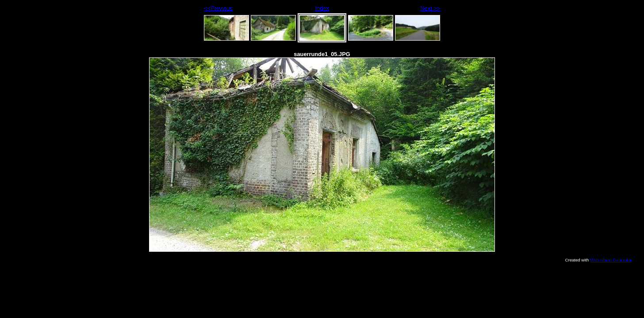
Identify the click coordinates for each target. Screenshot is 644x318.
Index (322, 8)
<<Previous (218, 8)
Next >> (430, 8)
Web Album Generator (611, 260)
